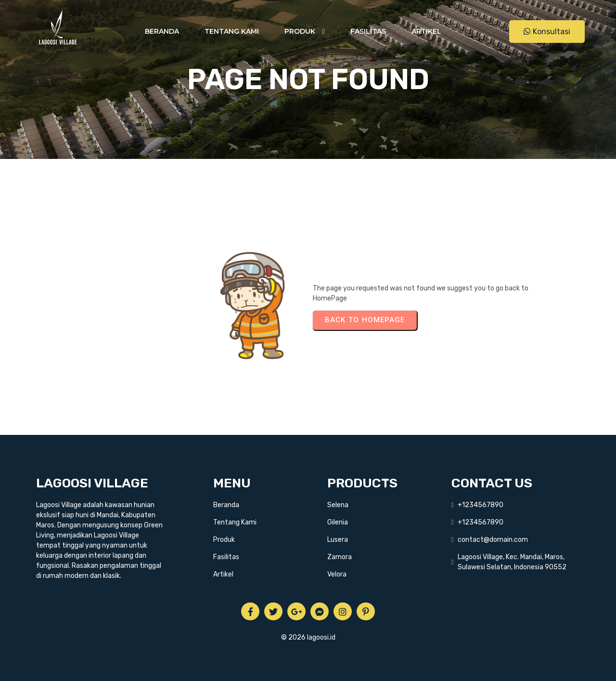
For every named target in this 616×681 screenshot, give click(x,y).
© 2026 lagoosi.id (308, 637)
